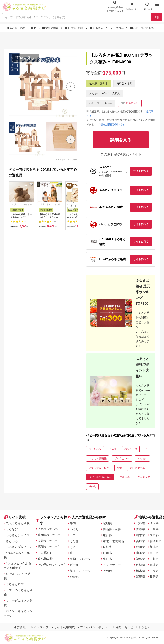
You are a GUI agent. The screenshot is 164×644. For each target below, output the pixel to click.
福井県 (154, 565)
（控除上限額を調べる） (111, 124)
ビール (74, 565)
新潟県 (154, 547)
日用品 (107, 553)
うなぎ (74, 541)
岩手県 (141, 535)
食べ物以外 (45, 559)
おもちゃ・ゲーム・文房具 (107, 28)
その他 (92, 487)
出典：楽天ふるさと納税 (66, 159)
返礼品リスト (133, 6)
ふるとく (143, 627)
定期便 (107, 523)
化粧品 (107, 559)
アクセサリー (112, 565)
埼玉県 (154, 523)
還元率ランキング (50, 535)
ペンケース (131, 449)
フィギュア (144, 477)
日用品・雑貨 (75, 28)
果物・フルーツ (80, 559)
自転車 (107, 547)
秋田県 (141, 547)
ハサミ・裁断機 (98, 458)
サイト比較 (15, 517)
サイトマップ (39, 627)
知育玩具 (124, 477)
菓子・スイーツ (80, 571)
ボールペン (95, 449)
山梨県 (154, 571)
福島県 (141, 559)
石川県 (154, 559)
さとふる (12, 541)
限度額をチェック (115, 6)
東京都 (154, 535)
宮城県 (141, 541)
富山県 (154, 553)
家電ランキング (48, 541)
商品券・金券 (112, 529)
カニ (73, 535)
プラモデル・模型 (99, 468)
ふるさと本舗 (15, 584)
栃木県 (141, 571)
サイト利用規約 (63, 627)
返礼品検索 (51, 28)
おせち (74, 577)
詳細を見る (25, 58)
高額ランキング (48, 547)
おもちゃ (142, 458)
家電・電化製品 (113, 541)
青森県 (141, 529)
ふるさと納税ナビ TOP (21, 28)
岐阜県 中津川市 (99, 84)
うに (73, 547)
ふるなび (12, 529)
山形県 (141, 553)
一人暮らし (45, 553)
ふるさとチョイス (18, 535)
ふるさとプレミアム (19, 547)
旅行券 (107, 535)
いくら (74, 529)
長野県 (154, 577)
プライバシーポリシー (94, 627)
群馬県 (141, 577)
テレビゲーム (137, 468)
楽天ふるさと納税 (18, 523)
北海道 (141, 523)
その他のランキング (51, 565)
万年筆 (113, 449)
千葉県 (154, 529)
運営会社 (19, 627)
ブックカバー (122, 458)
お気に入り (147, 6)
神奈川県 (156, 541)
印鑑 (119, 468)
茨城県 (141, 565)
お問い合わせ (123, 627)
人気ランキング (48, 529)
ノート (149, 449)
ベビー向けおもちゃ (144, 28)
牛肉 (73, 523)
